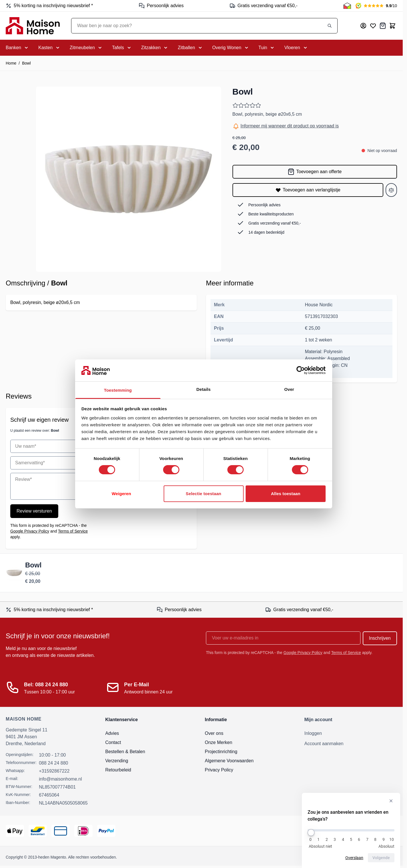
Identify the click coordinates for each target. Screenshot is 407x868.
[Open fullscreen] (129, 179)
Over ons (214, 733)
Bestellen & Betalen (125, 752)
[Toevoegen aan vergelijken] (391, 190)
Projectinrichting (221, 752)
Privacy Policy (219, 770)
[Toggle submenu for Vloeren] (296, 48)
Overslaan (354, 858)
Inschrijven (380, 638)
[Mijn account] (363, 26)
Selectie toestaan (203, 494)
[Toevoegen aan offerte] (315, 172)
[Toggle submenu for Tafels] (122, 48)
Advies (112, 733)
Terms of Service (73, 531)
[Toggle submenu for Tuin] (267, 48)
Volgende (381, 858)
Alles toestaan (285, 494)
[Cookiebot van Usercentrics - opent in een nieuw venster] (301, 370)
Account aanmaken (324, 744)
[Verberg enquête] (391, 801)
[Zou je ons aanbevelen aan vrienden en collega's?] (351, 830)
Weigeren (121, 494)
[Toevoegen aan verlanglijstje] (308, 190)
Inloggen (313, 733)
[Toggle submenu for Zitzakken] (155, 48)
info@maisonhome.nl (60, 779)
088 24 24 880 (53, 763)
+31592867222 (54, 771)
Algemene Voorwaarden (229, 761)
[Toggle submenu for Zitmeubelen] (86, 48)
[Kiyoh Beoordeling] (376, 6)
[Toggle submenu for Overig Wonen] (231, 48)
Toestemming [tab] (118, 390)
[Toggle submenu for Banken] (17, 48)
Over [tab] (289, 389)
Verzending (117, 761)
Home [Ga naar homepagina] (11, 63)
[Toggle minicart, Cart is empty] (392, 26)
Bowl (26, 63)
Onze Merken (218, 742)
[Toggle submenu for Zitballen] (190, 48)
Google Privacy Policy (30, 531)
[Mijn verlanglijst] (373, 26)
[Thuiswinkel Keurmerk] (347, 6)
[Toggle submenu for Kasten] (49, 48)
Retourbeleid (118, 770)
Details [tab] (204, 389)
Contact (113, 742)
